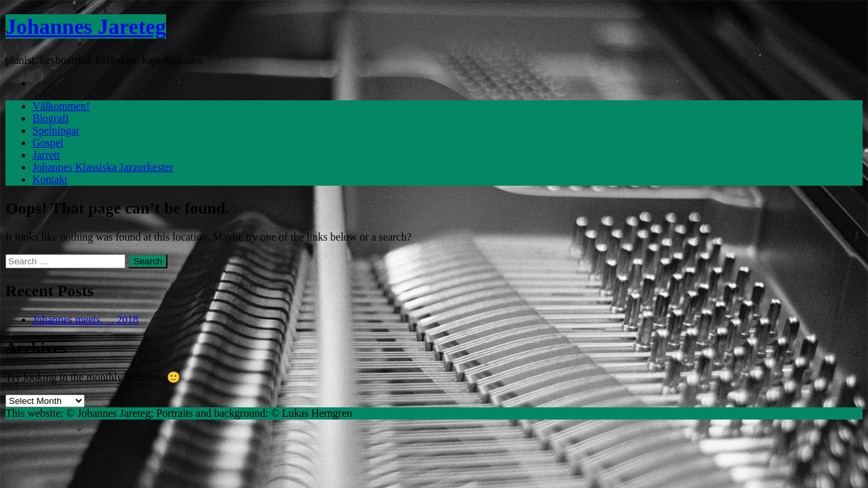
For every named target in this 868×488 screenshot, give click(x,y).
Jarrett (46, 155)
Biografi (51, 118)
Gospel (48, 143)
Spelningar (56, 130)
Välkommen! (61, 106)
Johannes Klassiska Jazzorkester (103, 167)
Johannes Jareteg (86, 26)
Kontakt (50, 179)
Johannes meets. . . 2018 (85, 320)
